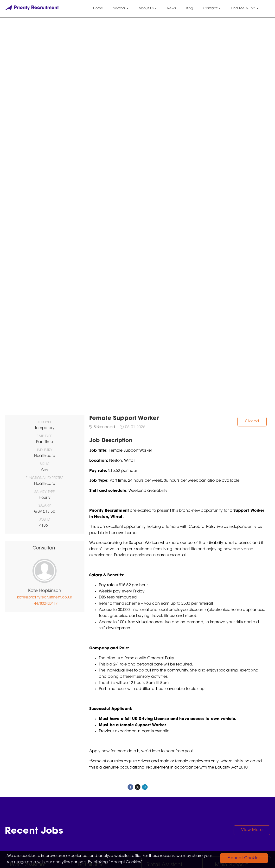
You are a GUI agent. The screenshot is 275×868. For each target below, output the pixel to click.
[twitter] (138, 787)
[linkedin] (145, 787)
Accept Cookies (244, 858)
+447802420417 (45, 604)
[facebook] (130, 787)
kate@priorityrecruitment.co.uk (45, 598)
